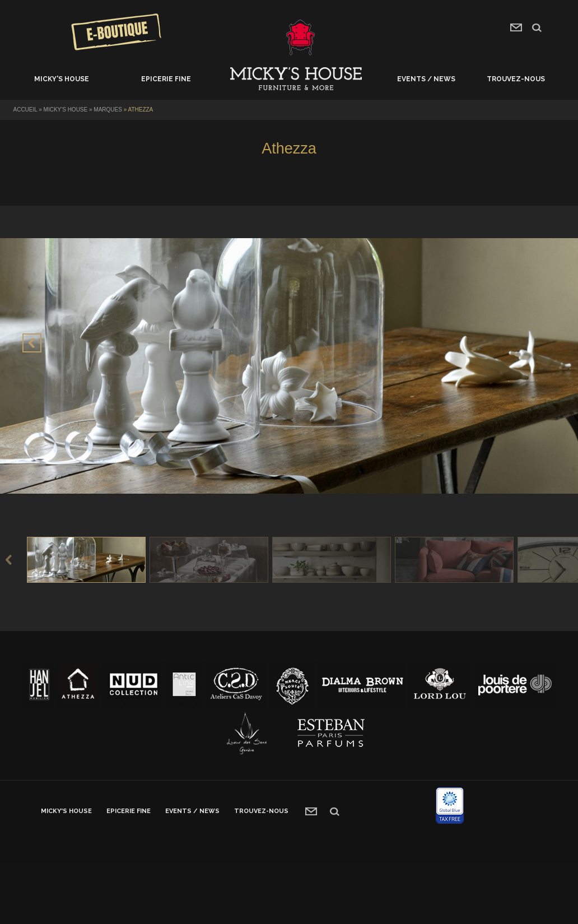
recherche (537, 28)
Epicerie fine (166, 79)
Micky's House (62, 79)
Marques (108, 110)
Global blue (450, 805)
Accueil (296, 79)
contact (516, 27)
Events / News (426, 79)
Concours (116, 32)
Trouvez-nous (516, 79)
